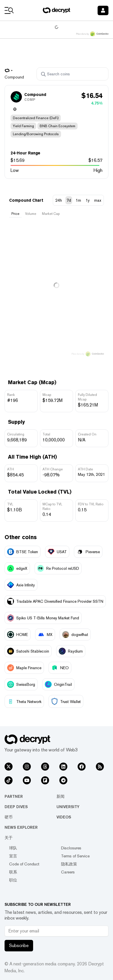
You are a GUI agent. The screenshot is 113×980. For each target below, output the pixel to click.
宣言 (13, 856)
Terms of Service (75, 856)
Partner (14, 796)
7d (69, 200)
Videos (64, 817)
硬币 (9, 817)
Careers (68, 872)
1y (88, 200)
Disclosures (71, 848)
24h (59, 200)
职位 (13, 880)
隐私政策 (69, 864)
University (68, 807)
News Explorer (21, 827)
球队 (13, 848)
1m (78, 200)
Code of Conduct (24, 864)
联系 (13, 872)
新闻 (60, 796)
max (98, 200)
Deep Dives (16, 807)
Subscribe (19, 945)
